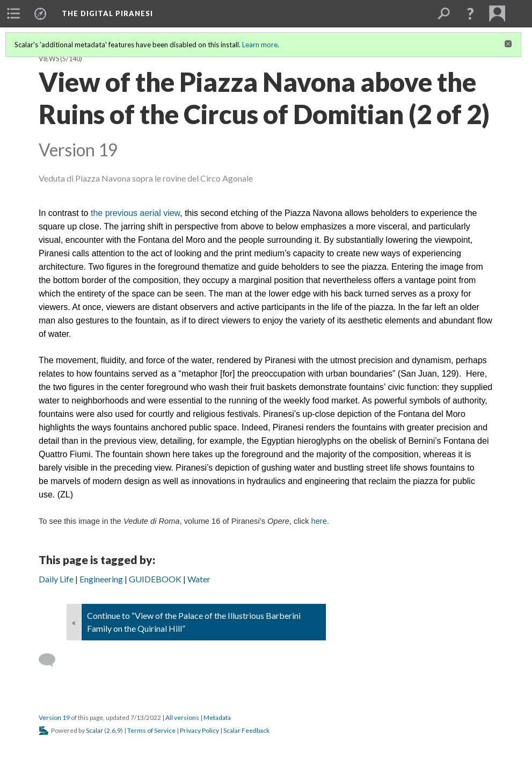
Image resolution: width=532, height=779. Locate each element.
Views (49, 59)
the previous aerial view (135, 213)
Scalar (94, 730)
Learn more (260, 45)
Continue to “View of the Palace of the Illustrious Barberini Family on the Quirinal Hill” (194, 622)
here (319, 521)
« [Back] (74, 622)
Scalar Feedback (246, 730)
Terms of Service (151, 730)
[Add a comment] (52, 660)
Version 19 (54, 717)
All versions (182, 717)
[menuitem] (13, 13)
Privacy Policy (199, 730)
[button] (470, 13)
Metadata (217, 717)
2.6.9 (114, 730)
